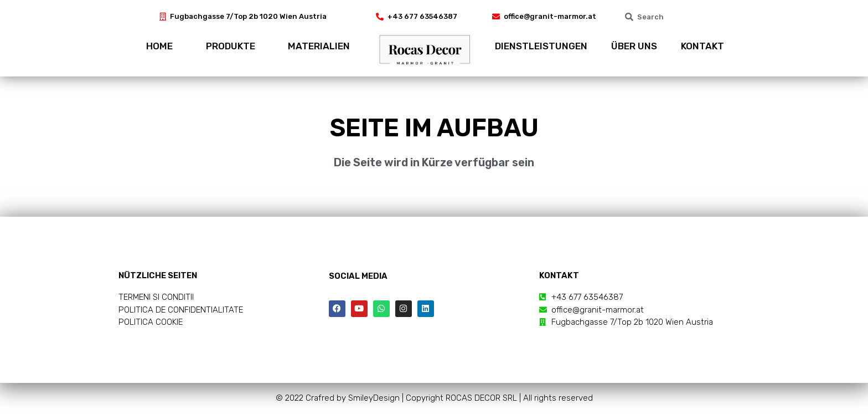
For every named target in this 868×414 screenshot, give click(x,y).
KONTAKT (702, 46)
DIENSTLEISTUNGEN (541, 46)
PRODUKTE (231, 46)
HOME (159, 46)
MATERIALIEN (319, 46)
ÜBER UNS (634, 46)
